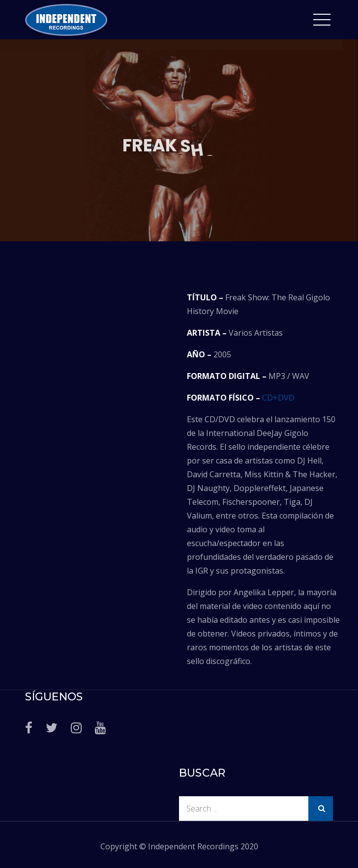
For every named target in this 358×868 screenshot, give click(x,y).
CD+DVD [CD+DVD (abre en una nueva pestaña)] (278, 398)
